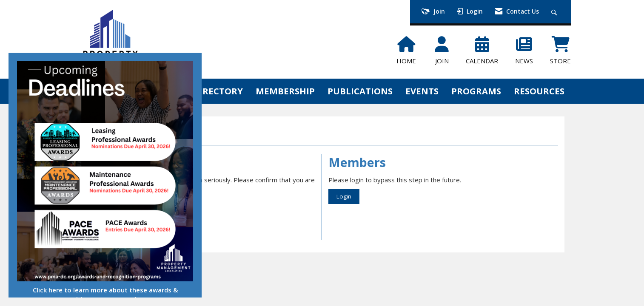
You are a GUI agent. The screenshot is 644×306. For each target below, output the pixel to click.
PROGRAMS (476, 91)
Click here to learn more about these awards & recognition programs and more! (105, 294)
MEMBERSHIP (285, 91)
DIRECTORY (218, 91)
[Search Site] (555, 12)
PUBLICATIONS (360, 91)
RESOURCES (539, 91)
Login (344, 196)
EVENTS (422, 91)
